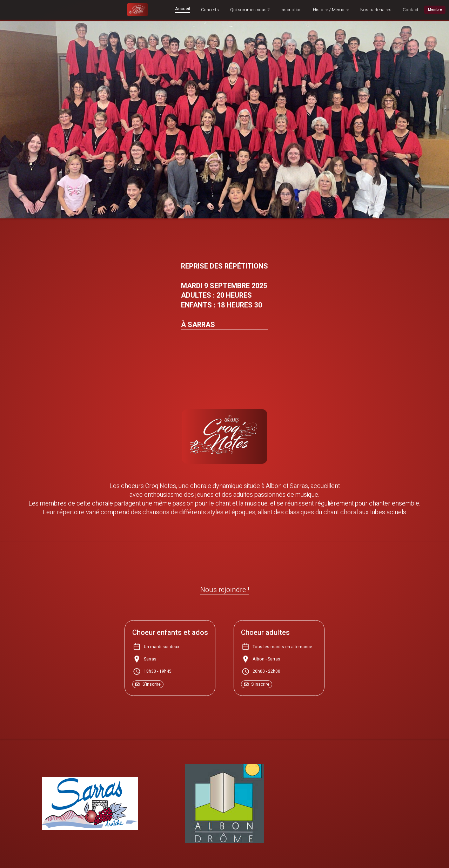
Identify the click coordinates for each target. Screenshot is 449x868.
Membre (435, 10)
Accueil (183, 9)
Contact (411, 10)
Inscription (291, 10)
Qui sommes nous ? (250, 10)
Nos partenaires (376, 10)
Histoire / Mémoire (331, 10)
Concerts (210, 10)
